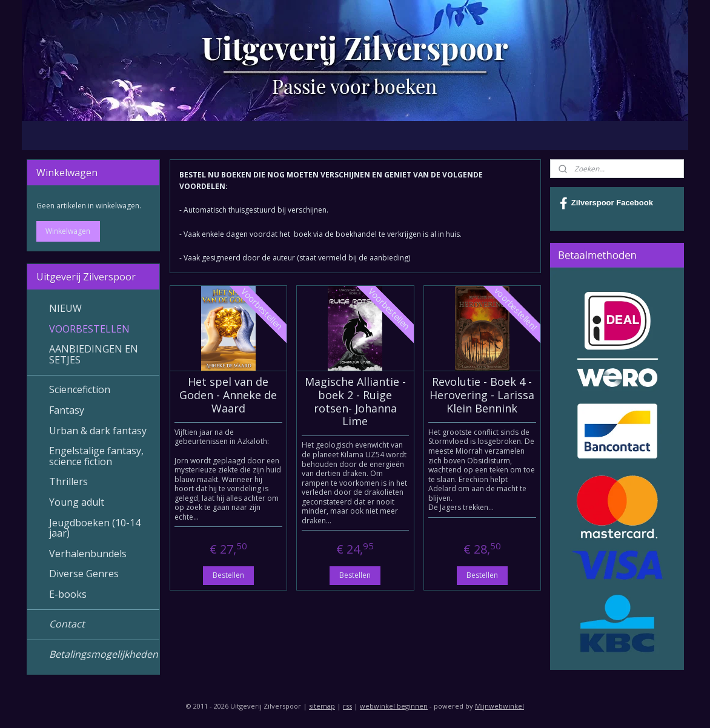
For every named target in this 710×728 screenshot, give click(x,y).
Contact (67, 624)
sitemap (322, 706)
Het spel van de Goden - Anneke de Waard (228, 395)
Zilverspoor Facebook (606, 204)
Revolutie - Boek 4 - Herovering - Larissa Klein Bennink (482, 395)
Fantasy (67, 410)
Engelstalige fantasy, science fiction (96, 456)
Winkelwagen (68, 231)
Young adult (77, 502)
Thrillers (68, 481)
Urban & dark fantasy (98, 431)
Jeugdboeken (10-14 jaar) (95, 528)
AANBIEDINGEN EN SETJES (94, 354)
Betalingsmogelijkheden (104, 654)
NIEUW (65, 308)
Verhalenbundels (88, 554)
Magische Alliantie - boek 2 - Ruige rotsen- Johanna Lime (355, 402)
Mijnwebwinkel (499, 706)
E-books (68, 594)
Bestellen (228, 575)
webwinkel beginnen (394, 706)
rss (347, 706)
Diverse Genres (84, 574)
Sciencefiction (80, 389)
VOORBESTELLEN (89, 329)
